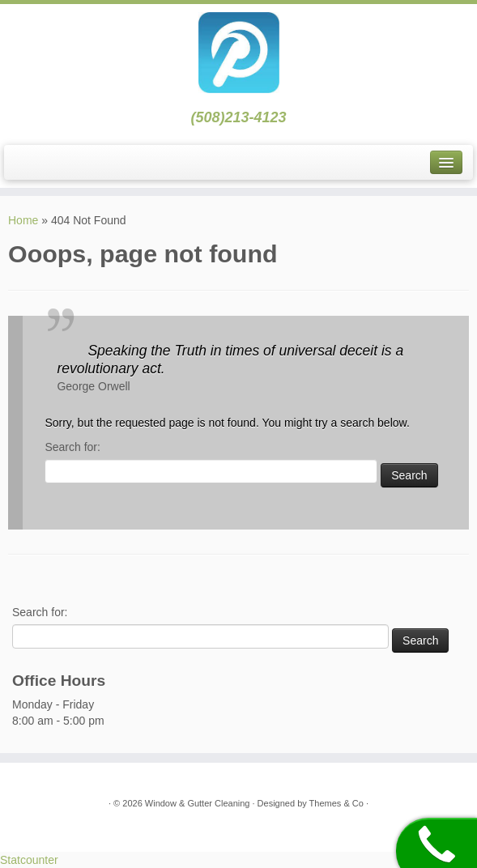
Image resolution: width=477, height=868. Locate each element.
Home (23, 220)
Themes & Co (336, 803)
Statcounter (29, 860)
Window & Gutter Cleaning (199, 803)
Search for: (72, 447)
